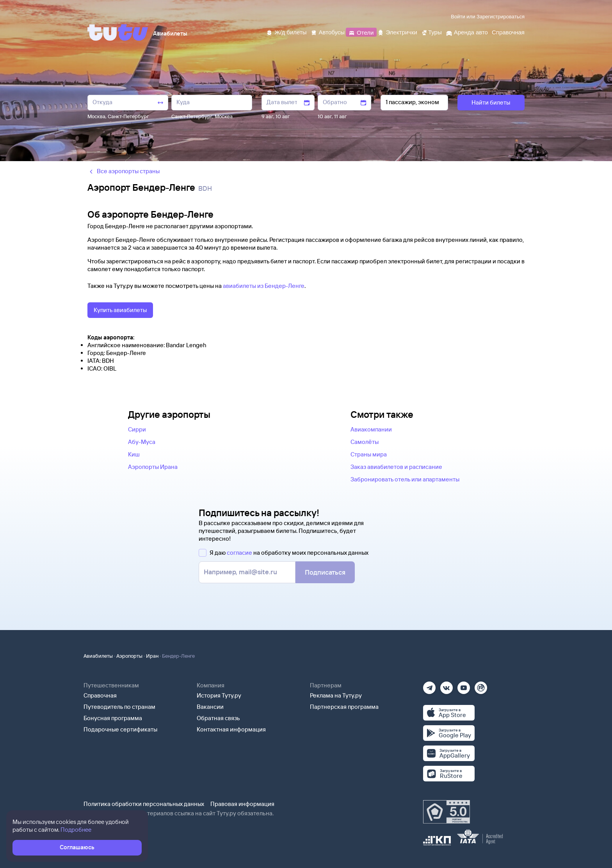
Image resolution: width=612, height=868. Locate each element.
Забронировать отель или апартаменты (405, 479)
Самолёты (365, 442)
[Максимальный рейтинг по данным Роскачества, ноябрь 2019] (447, 812)
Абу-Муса (142, 442)
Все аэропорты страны (124, 171)
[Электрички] (397, 32)
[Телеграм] (429, 685)
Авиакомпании (371, 429)
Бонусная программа (113, 718)
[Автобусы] (328, 32)
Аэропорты (129, 656)
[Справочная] (508, 32)
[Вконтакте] (447, 685)
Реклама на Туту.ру (336, 695)
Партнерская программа (344, 707)
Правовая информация (242, 804)
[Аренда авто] (467, 32)
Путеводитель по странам (119, 707)
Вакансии (210, 707)
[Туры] (431, 32)
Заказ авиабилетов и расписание (396, 467)
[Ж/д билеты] (286, 32)
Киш (134, 454)
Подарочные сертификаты (120, 729)
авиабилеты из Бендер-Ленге (264, 286)
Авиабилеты (98, 656)
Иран (152, 656)
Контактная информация (231, 729)
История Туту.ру (219, 695)
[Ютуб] (464, 685)
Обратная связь (218, 718)
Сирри (137, 429)
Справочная (100, 695)
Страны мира (369, 454)
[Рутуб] (481, 685)
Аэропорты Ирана (153, 467)
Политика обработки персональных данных (144, 804)
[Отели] (361, 32)
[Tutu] (118, 32)
